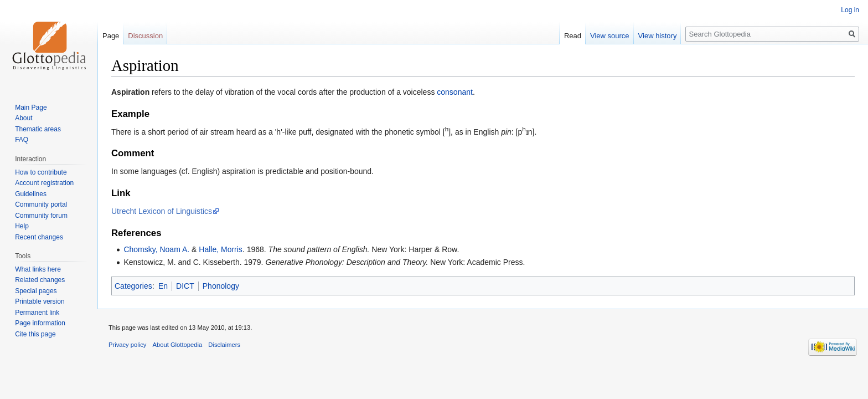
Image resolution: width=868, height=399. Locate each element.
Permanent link (37, 313)
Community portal (41, 204)
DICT (185, 286)
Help (22, 226)
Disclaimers (224, 345)
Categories (133, 286)
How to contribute (41, 172)
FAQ (22, 140)
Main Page (31, 108)
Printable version (40, 301)
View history (658, 36)
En (163, 286)
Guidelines (31, 194)
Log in (850, 10)
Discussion (145, 36)
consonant (455, 92)
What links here (38, 269)
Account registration (44, 183)
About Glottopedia (178, 345)
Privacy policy (127, 345)
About (24, 118)
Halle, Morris (221, 249)
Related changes (40, 280)
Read (573, 36)
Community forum (41, 216)
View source (610, 36)
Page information (40, 323)
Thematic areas (38, 129)
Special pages (36, 291)
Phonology (221, 286)
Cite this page (35, 334)
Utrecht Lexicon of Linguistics (162, 211)
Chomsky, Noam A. (156, 249)
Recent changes (39, 237)
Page (111, 36)
